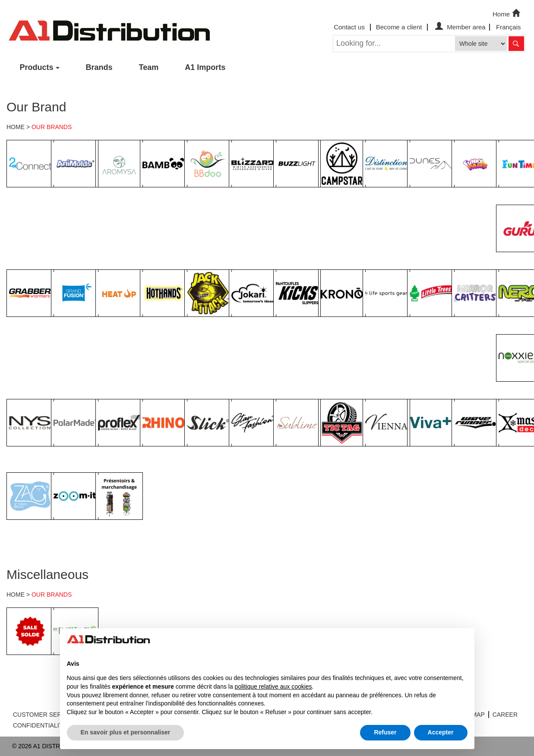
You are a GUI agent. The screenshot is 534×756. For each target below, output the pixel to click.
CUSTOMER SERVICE (44, 715)
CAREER (505, 715)
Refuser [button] (385, 732)
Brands (99, 67)
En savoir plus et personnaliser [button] (126, 732)
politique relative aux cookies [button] (273, 686)
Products (37, 67)
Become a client (399, 27)
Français (509, 27)
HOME (16, 127)
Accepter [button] (441, 732)
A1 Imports (205, 67)
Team (149, 67)
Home (507, 13)
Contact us (349, 27)
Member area (459, 27)
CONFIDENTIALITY (40, 725)
